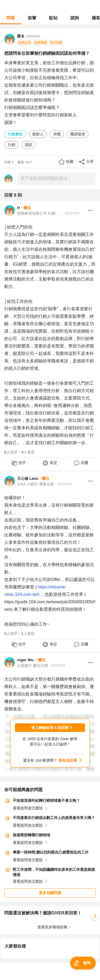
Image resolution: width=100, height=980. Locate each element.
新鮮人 (38, 134)
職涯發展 (78, 134)
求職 (57, 134)
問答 (11, 18)
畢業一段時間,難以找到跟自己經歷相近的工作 (51, 852)
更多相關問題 (50, 893)
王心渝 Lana (28, 478)
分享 (90, 162)
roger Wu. (26, 660)
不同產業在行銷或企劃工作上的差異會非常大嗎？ (54, 818)
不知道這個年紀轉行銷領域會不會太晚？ (46, 800)
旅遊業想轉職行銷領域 (31, 835)
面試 (29, 145)
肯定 (53, 463)
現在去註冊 (68, 760)
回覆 (85, 463)
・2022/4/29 (70, 213)
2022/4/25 (33, 36)
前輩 (32, 18)
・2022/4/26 (63, 484)
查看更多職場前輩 (52, 927)
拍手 (22, 463)
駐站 (53, 18)
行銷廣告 (15, 134)
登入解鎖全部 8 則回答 (50, 728)
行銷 (11, 145)
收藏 (70, 162)
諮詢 (75, 18)
